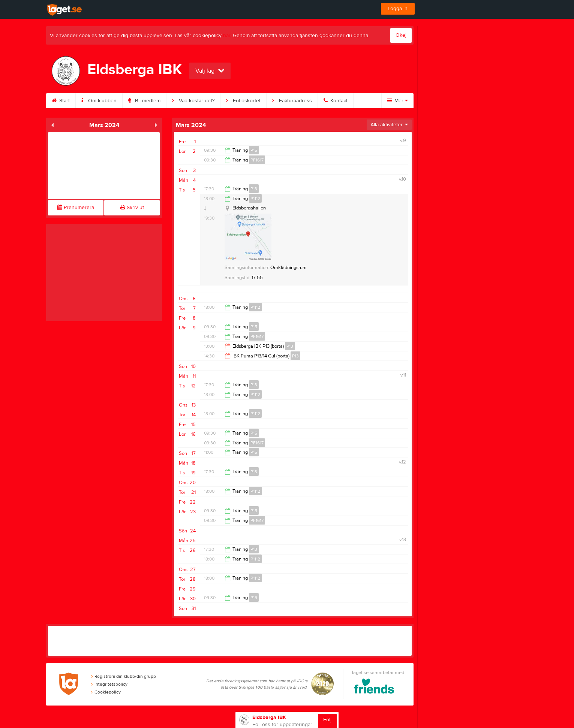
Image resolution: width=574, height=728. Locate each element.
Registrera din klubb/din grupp (124, 676)
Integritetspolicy (109, 684)
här (227, 36)
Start (61, 101)
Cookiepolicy (106, 692)
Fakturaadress (292, 101)
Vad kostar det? (193, 101)
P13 (254, 189)
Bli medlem (144, 101)
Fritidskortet (243, 101)
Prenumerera (76, 208)
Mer (398, 101)
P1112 (255, 199)
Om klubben (99, 101)
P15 (254, 150)
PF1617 (257, 160)
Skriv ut (132, 208)
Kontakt (336, 101)
